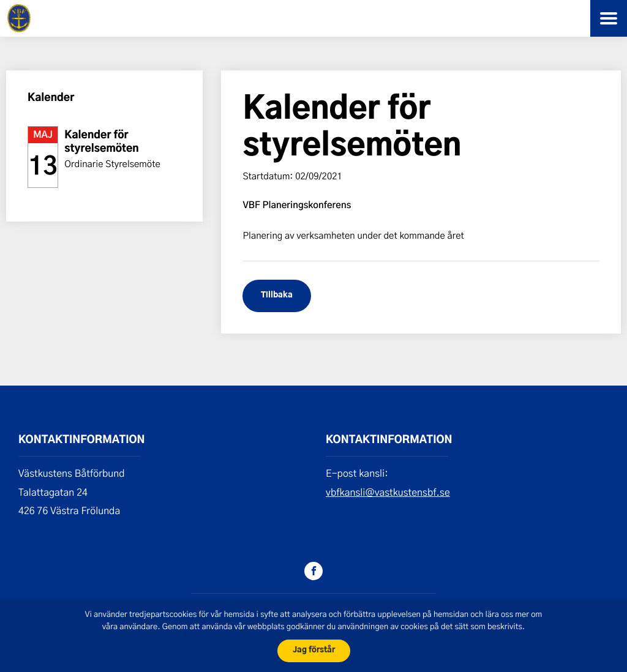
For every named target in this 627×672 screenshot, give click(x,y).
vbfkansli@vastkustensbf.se (388, 492)
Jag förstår (314, 650)
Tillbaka (277, 295)
